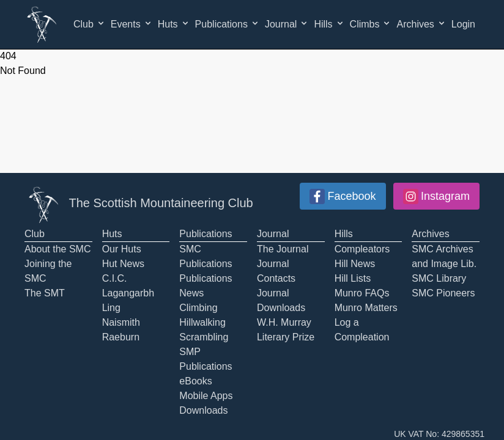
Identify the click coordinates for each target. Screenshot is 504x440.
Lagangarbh (128, 293)
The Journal (283, 249)
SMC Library (439, 278)
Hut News (123, 264)
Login (463, 24)
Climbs (371, 24)
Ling (111, 308)
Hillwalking (202, 322)
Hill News (355, 264)
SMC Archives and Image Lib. (444, 256)
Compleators (362, 249)
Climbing (198, 308)
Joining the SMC (48, 271)
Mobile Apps (206, 396)
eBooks (195, 381)
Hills (329, 24)
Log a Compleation (362, 330)
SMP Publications (206, 359)
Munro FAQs (362, 293)
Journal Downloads (281, 300)
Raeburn (121, 337)
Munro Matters (366, 308)
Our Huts (122, 249)
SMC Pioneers (443, 293)
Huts (174, 24)
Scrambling (204, 337)
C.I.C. (115, 278)
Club (90, 24)
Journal (287, 24)
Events (132, 24)
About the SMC (58, 249)
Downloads (203, 410)
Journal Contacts (276, 271)
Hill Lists (353, 278)
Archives (421, 24)
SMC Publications (206, 256)
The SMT (45, 293)
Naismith (121, 322)
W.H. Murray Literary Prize (286, 330)
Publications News (206, 286)
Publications (228, 24)
